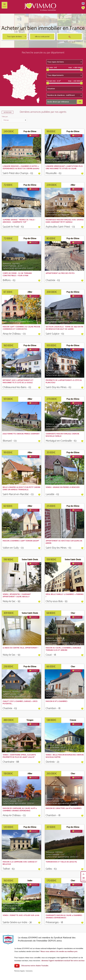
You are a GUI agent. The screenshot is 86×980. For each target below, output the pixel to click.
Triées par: (5, 117)
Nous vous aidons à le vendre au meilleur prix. (59, 952)
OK (80, 102)
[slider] (48, 70)
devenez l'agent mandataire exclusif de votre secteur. (63, 961)
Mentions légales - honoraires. (24, 971)
